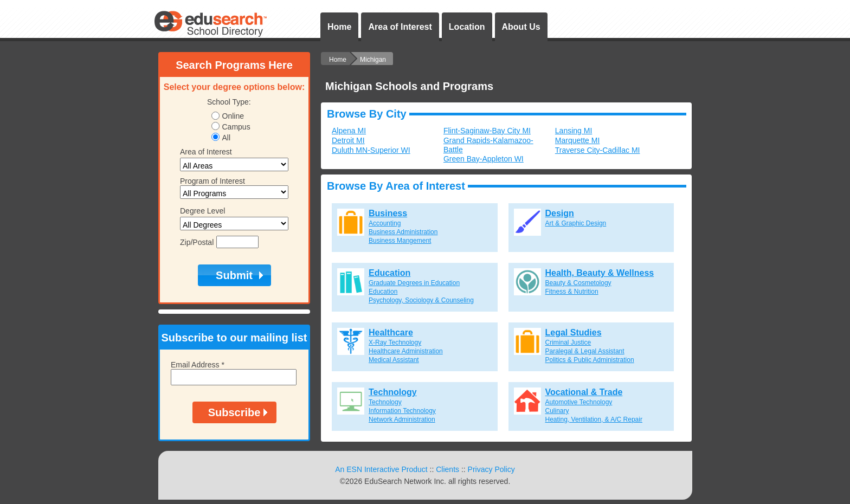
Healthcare (391, 332)
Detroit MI (348, 140)
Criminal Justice (568, 343)
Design (560, 213)
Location (467, 27)
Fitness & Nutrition (572, 292)
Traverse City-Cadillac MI (598, 150)
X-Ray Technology (395, 343)
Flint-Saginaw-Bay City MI (487, 131)
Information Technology (402, 411)
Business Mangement (400, 241)
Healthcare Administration (406, 351)
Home (339, 27)
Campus (236, 127)
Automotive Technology (579, 402)
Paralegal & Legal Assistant (585, 351)
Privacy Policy (491, 469)
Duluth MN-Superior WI (371, 150)
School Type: (229, 102)
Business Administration (403, 232)
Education (389, 273)
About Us (521, 27)
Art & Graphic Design (576, 223)
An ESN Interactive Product (381, 469)
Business (388, 213)
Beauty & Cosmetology (578, 283)
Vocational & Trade (584, 392)
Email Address (198, 365)
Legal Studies (574, 332)
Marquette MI (577, 140)
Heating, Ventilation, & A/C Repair (594, 419)
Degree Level (202, 211)
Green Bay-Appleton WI (484, 159)
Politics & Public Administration (590, 360)
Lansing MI (574, 131)
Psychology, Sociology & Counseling (421, 300)
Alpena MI (349, 131)
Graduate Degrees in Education (414, 283)
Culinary (557, 411)
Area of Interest (400, 27)
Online (233, 116)
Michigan (373, 60)
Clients (447, 469)
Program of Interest (212, 181)
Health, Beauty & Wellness (600, 273)
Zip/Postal (197, 242)
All (227, 138)
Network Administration (402, 419)
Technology (393, 392)
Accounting (385, 223)
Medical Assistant (394, 360)
